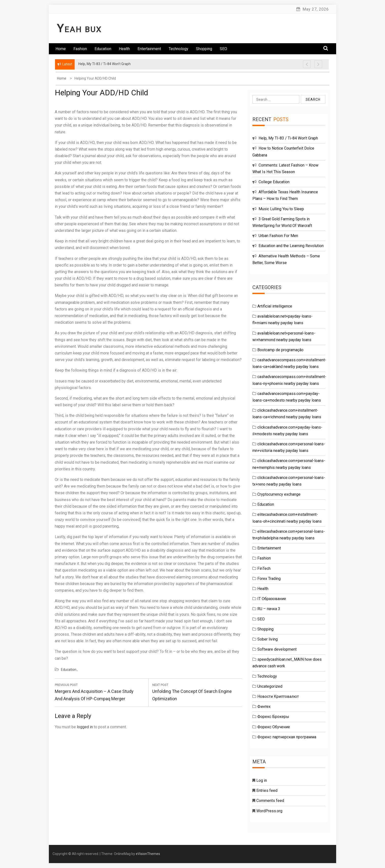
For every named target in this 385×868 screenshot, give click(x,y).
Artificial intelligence (275, 306)
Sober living (268, 639)
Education (103, 49)
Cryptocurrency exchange (279, 494)
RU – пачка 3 (269, 609)
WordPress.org (269, 811)
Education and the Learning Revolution (291, 246)
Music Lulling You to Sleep (281, 209)
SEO (223, 49)
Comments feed (270, 801)
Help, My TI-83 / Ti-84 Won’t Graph (288, 138)
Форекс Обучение (274, 727)
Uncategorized (270, 686)
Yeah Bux (79, 29)
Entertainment (149, 49)
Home (61, 49)
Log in (262, 780)
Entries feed (267, 791)
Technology (179, 49)
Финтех (264, 707)
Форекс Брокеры (273, 717)
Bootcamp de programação (280, 350)
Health (124, 49)
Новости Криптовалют (278, 696)
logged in (85, 727)
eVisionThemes (148, 854)
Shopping (204, 49)
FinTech (264, 568)
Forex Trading (269, 579)
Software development (277, 649)
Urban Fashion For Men (278, 236)
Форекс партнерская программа (287, 737)
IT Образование (272, 599)
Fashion (80, 49)
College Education (274, 182)
